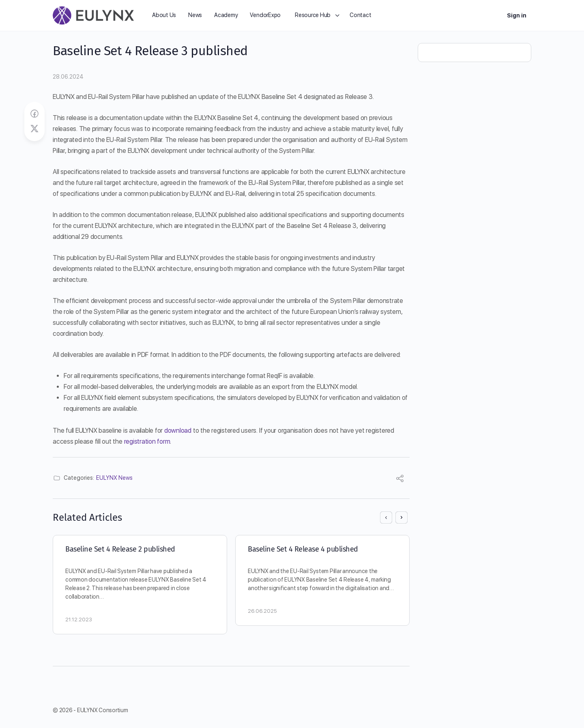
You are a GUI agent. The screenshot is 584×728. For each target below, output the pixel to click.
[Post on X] (34, 129)
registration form (147, 441)
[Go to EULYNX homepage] (93, 15)
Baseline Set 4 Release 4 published (303, 549)
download (179, 431)
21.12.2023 (79, 620)
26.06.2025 (262, 611)
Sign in (517, 15)
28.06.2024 (68, 77)
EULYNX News (114, 478)
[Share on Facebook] (34, 114)
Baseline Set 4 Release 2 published (120, 549)
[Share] (400, 480)
